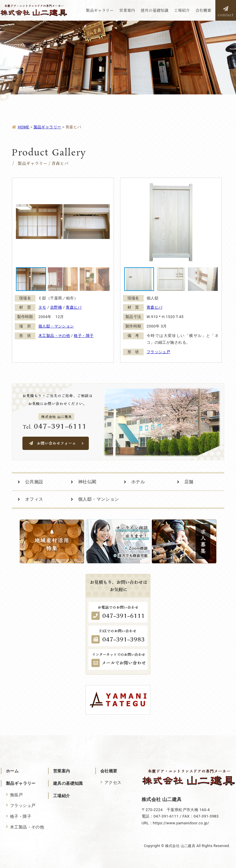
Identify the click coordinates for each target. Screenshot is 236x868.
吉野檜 (56, 307)
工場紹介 (62, 796)
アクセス (113, 782)
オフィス (34, 499)
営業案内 (62, 771)
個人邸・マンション (56, 326)
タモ (42, 307)
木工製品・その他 (54, 336)
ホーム (12, 771)
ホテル (138, 482)
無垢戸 (16, 795)
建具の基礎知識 (68, 783)
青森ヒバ (74, 307)
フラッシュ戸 (159, 352)
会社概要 (109, 771)
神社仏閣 (87, 482)
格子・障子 (84, 336)
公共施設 (34, 482)
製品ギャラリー (21, 783)
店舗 (189, 482)
